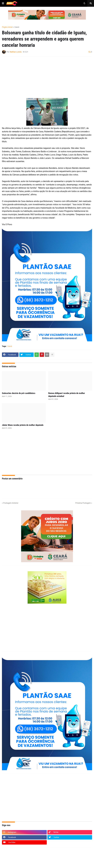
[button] (3, 3)
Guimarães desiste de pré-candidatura (19, 393)
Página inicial (7, 27)
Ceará (17, 27)
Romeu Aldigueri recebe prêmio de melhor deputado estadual (67, 395)
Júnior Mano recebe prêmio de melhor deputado (23, 425)
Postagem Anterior (11, 503)
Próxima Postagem (83, 503)
